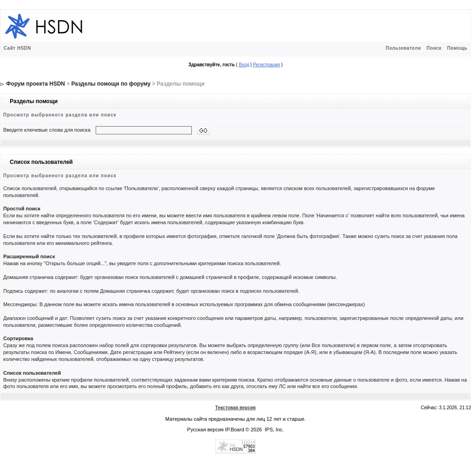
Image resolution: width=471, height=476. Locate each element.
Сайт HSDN (17, 48)
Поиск (434, 48)
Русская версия (205, 430)
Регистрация (266, 65)
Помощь (457, 48)
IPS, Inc (274, 430)
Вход (244, 65)
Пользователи (403, 48)
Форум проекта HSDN (35, 84)
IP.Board (234, 430)
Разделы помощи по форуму (111, 84)
